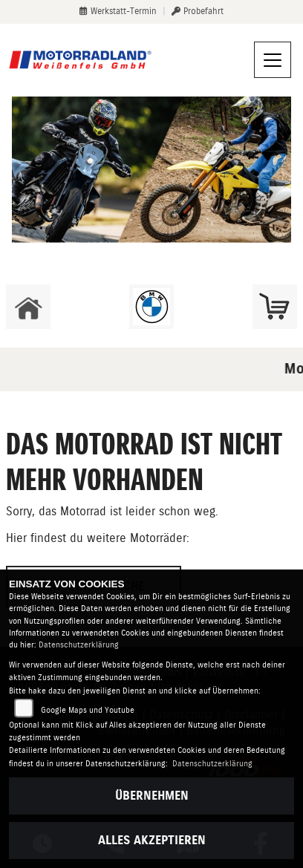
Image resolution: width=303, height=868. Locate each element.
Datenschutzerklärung (79, 645)
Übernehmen (152, 796)
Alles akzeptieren (152, 840)
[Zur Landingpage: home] (28, 307)
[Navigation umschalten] (273, 60)
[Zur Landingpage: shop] (275, 307)
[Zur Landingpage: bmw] (151, 307)
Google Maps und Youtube (88, 710)
